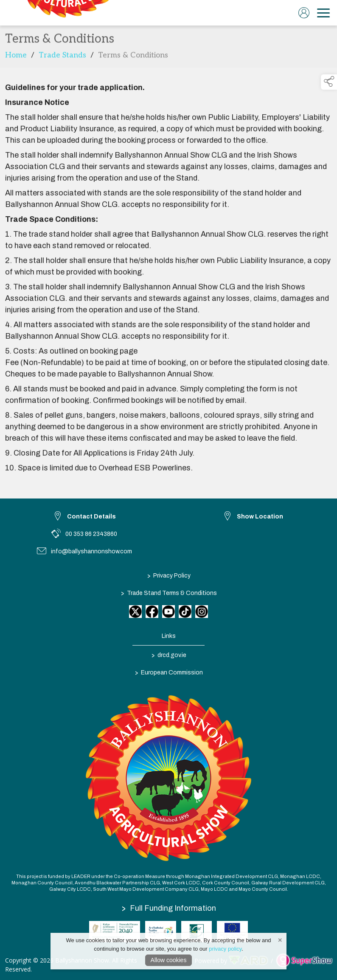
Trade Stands (62, 56)
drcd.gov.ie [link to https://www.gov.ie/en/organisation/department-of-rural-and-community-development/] (168, 655)
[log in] (304, 13)
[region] (168, 278)
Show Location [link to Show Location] (260, 517)
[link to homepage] (66, 13)
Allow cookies (169, 960)
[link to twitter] (135, 612)
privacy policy (225, 949)
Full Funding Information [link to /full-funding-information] (169, 908)
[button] (329, 82)
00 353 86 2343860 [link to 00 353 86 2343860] (91, 534)
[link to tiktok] (185, 612)
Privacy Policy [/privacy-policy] (168, 575)
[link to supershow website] (304, 960)
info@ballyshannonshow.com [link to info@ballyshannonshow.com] (91, 551)
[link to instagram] (202, 612)
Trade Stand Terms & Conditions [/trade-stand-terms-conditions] (168, 593)
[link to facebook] (152, 612)
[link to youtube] (168, 612)
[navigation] (323, 13)
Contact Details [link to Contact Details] (91, 517)
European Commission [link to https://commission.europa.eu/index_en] (168, 672)
